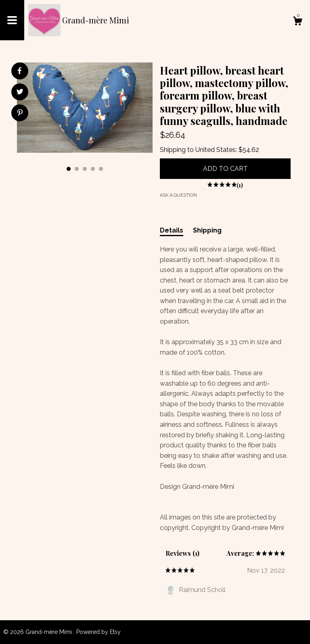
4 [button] (93, 169)
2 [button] (77, 169)
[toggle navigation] (12, 20)
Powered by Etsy (98, 632)
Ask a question (178, 195)
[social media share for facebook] (19, 71)
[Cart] (297, 22)
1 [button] (69, 169)
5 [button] (101, 169)
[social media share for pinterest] (20, 114)
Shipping (207, 230)
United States (216, 150)
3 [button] (85, 169)
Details (172, 230)
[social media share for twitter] (20, 93)
